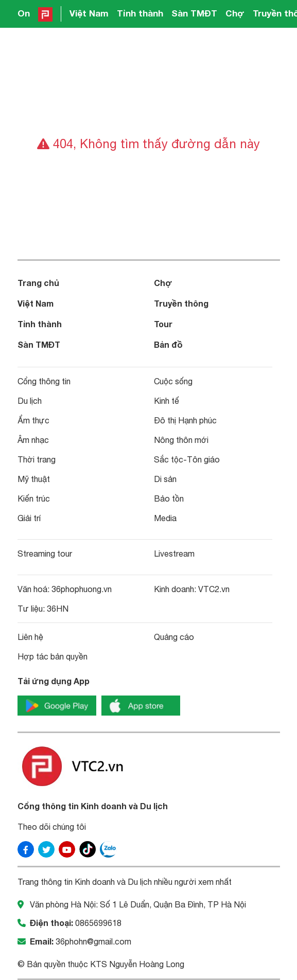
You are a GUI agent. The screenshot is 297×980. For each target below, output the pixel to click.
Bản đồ (168, 344)
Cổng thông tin (44, 381)
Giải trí (29, 518)
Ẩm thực (33, 420)
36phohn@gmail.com (93, 941)
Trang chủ (38, 283)
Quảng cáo (174, 637)
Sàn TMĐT (194, 13)
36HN (58, 609)
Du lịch (30, 401)
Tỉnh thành (140, 13)
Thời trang (37, 459)
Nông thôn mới (181, 440)
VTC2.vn (214, 589)
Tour (163, 324)
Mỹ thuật (34, 479)
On (24, 13)
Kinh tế (167, 401)
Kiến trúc (34, 498)
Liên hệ (30, 637)
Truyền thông (181, 303)
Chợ (235, 13)
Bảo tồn (169, 498)
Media (165, 518)
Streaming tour (45, 554)
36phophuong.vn (82, 589)
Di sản (165, 479)
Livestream (174, 554)
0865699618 (98, 923)
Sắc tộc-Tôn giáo (187, 459)
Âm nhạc (33, 440)
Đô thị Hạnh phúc (185, 420)
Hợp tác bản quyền (53, 656)
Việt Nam (89, 13)
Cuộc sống (173, 381)
